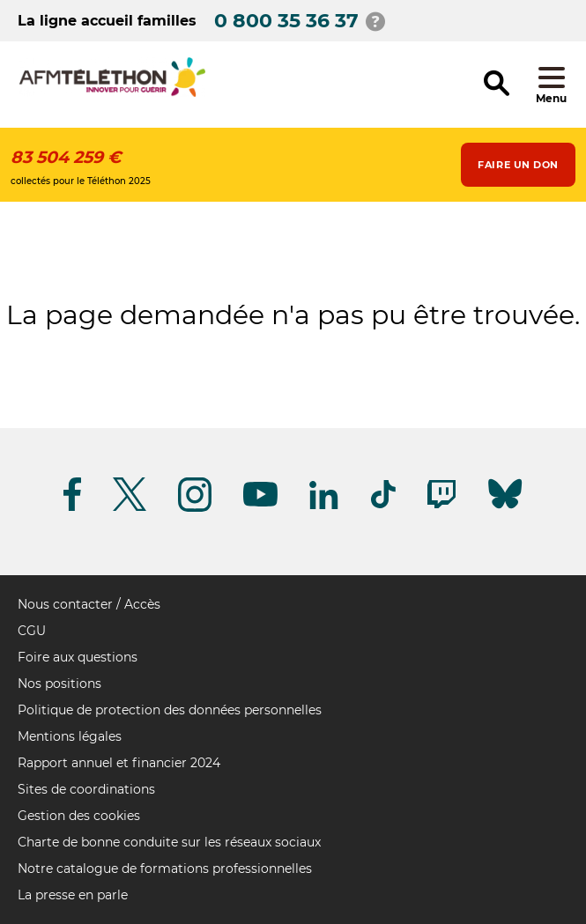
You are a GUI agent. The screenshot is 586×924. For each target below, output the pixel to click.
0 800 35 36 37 (286, 21)
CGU (32, 631)
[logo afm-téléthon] (112, 94)
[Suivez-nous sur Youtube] (260, 503)
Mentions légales (70, 736)
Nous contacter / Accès (89, 604)
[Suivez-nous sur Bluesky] (505, 509)
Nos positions (59, 684)
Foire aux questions (78, 657)
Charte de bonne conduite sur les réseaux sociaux (169, 842)
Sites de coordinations (86, 789)
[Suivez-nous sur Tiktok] (383, 505)
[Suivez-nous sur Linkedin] (324, 506)
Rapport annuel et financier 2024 (119, 763)
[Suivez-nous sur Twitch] (441, 505)
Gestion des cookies (79, 816)
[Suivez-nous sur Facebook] (72, 508)
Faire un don (518, 165)
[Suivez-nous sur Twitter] (130, 508)
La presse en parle (73, 895)
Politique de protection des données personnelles (170, 710)
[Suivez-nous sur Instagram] (195, 509)
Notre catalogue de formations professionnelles (165, 869)
